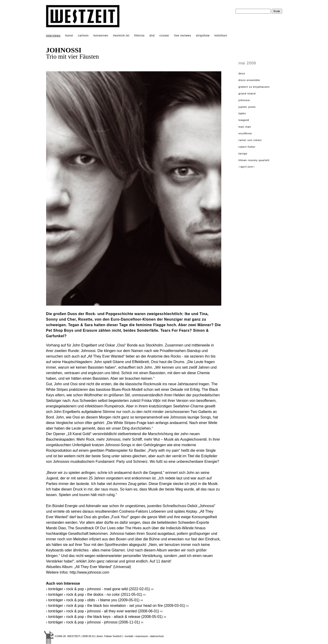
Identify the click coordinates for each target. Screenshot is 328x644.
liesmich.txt (121, 36)
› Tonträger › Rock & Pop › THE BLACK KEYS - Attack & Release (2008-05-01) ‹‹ (106, 617)
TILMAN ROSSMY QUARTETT (254, 160)
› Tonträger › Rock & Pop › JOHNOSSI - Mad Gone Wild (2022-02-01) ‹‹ (100, 589)
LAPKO (242, 113)
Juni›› (251, 167)
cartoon (83, 36)
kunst (69, 36)
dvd (152, 36)
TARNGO (243, 153)
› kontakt (128, 636)
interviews (53, 36)
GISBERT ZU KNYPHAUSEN (254, 87)
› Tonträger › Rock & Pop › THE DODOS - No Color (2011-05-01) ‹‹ (96, 594)
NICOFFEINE (245, 133)
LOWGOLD (244, 120)
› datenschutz (156, 636)
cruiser (164, 36)
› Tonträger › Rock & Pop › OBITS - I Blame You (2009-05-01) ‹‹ (95, 600)
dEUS (242, 73)
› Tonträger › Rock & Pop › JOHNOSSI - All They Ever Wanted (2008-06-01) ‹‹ (104, 611)
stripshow (203, 36)
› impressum (141, 636)
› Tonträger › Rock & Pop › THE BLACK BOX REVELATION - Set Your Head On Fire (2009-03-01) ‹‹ (117, 606)
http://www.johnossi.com (89, 572)
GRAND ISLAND (247, 93)
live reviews (183, 36)
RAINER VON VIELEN (250, 140)
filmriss (140, 36)
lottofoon (221, 36)
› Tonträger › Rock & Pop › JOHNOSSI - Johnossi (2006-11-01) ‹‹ (95, 622)
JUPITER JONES (247, 107)
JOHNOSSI (244, 100)
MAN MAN (245, 127)
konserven (101, 36)
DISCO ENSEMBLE (249, 80)
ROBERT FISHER (247, 147)
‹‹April (243, 167)
